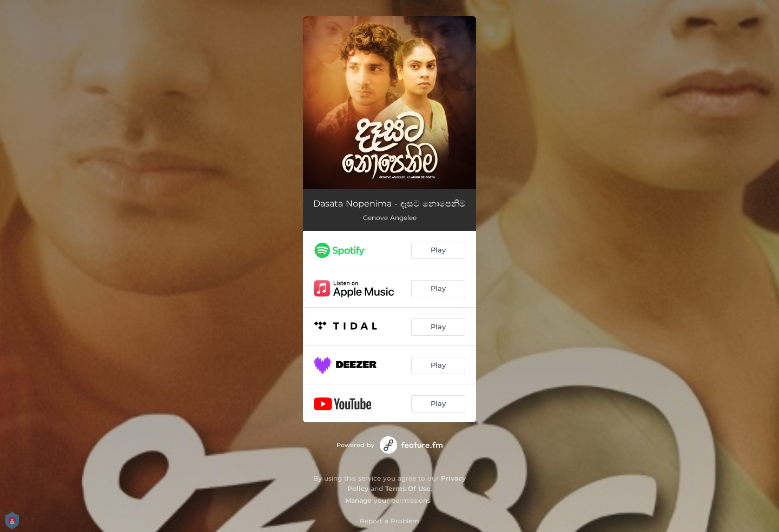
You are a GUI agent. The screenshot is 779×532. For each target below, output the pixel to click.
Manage (358, 500)
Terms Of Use (408, 488)
